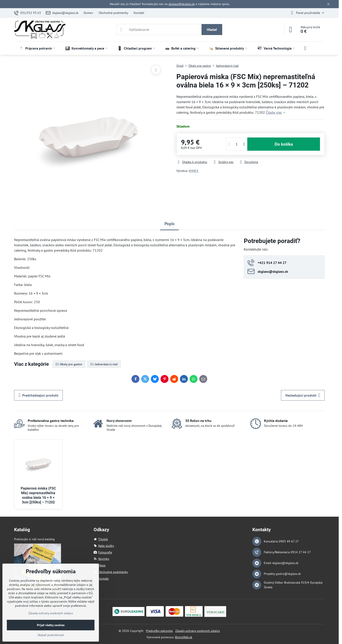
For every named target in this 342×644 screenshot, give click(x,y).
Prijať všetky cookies (51, 625)
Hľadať (212, 30)
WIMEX (194, 171)
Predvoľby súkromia (159, 631)
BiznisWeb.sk (184, 637)
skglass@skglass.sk (182, 4)
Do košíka (284, 144)
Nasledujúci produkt (303, 395)
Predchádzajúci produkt (38, 395)
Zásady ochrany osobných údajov (198, 631)
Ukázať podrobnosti (51, 635)
